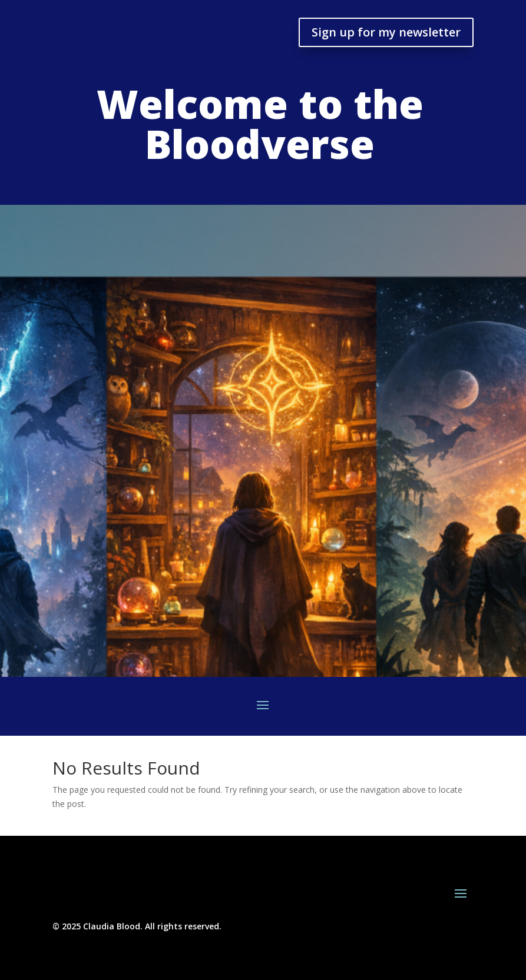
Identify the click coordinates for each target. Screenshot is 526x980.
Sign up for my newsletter (386, 32)
